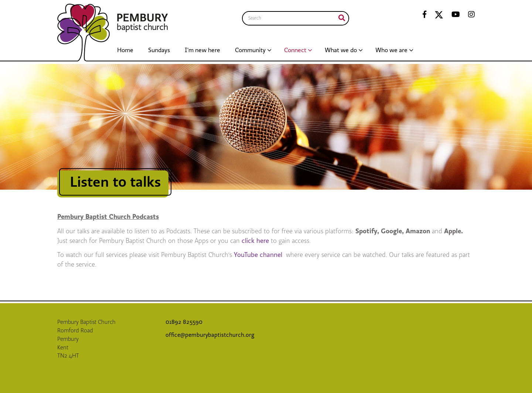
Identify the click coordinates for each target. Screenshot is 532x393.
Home (125, 50)
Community (250, 50)
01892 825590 (185, 322)
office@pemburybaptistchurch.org (210, 335)
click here (256, 241)
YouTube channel (259, 255)
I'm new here (202, 50)
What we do (341, 50)
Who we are (391, 50)
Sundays (159, 50)
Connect (295, 50)
